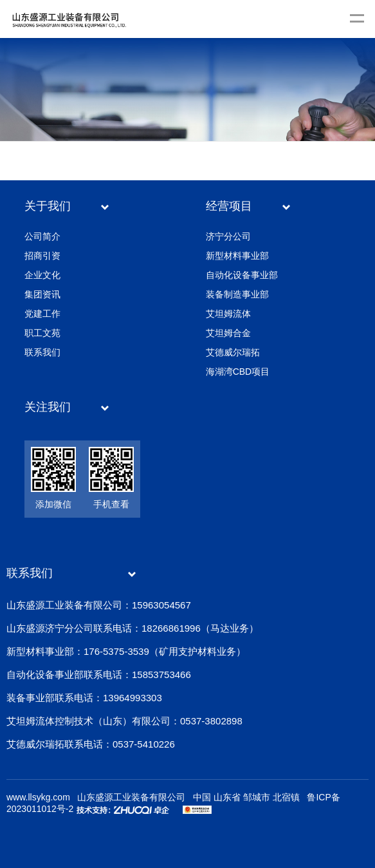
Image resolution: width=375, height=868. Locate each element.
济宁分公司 (228, 236)
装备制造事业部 (237, 294)
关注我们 (48, 407)
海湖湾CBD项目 (238, 372)
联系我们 (42, 352)
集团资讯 (42, 294)
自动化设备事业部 (242, 275)
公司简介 (42, 236)
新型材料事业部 (237, 256)
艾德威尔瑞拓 (233, 352)
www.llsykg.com (38, 797)
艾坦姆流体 (228, 314)
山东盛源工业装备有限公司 (131, 797)
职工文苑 (42, 333)
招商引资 (42, 256)
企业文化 (42, 275)
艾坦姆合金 (228, 333)
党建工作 (42, 314)
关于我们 (48, 206)
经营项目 (229, 206)
